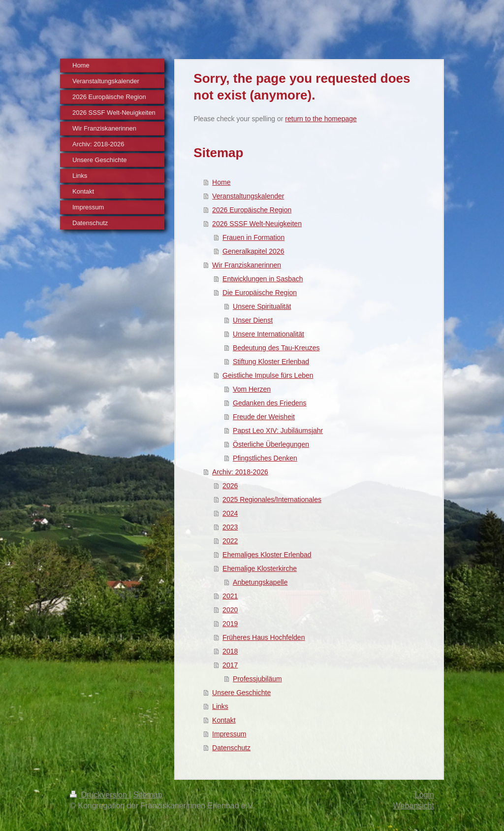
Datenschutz (231, 748)
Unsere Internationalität (268, 334)
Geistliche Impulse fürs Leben (268, 375)
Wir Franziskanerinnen (247, 265)
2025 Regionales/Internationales (272, 499)
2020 (230, 610)
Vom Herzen (252, 389)
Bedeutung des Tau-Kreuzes (276, 348)
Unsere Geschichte (241, 693)
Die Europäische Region (260, 293)
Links (220, 706)
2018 (230, 651)
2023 (230, 527)
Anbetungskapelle (260, 582)
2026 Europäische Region (252, 210)
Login (425, 795)
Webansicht (414, 806)
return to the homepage (321, 119)
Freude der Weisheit (264, 417)
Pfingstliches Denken (265, 458)
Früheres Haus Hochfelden (264, 637)
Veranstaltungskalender (248, 196)
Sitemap (148, 795)
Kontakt (224, 720)
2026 (230, 486)
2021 (230, 596)
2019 (230, 624)
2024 (230, 513)
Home (221, 182)
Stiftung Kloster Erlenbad (271, 362)
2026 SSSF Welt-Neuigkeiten (257, 224)
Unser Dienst (253, 320)
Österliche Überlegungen (271, 444)
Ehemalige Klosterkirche (260, 568)
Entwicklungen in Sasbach (263, 279)
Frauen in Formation (253, 237)
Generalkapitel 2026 (253, 251)
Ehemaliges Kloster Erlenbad (267, 555)
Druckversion (99, 795)
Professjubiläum (257, 679)
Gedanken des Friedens (269, 403)
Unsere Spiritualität (262, 306)
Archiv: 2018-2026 (240, 472)
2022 (230, 541)
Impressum (229, 734)
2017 (230, 665)
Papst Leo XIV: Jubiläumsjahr (278, 431)
